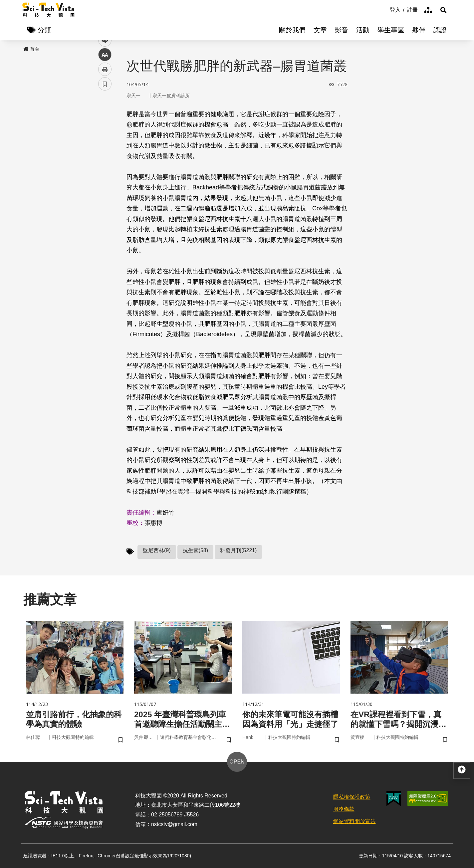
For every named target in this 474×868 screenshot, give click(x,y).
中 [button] (105, 171)
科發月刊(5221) (238, 550)
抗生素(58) (195, 550)
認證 (440, 30)
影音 (342, 30)
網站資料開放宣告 (355, 821)
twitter (105, 142)
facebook (105, 127)
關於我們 (292, 30)
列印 (105, 186)
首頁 (31, 49)
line (103, 157)
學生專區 (391, 30)
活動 (363, 30)
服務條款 (344, 809)
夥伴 (419, 30)
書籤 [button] (105, 200)
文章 (320, 30)
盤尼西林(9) (157, 550)
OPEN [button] (237, 762)
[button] (443, 10)
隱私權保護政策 (352, 797)
